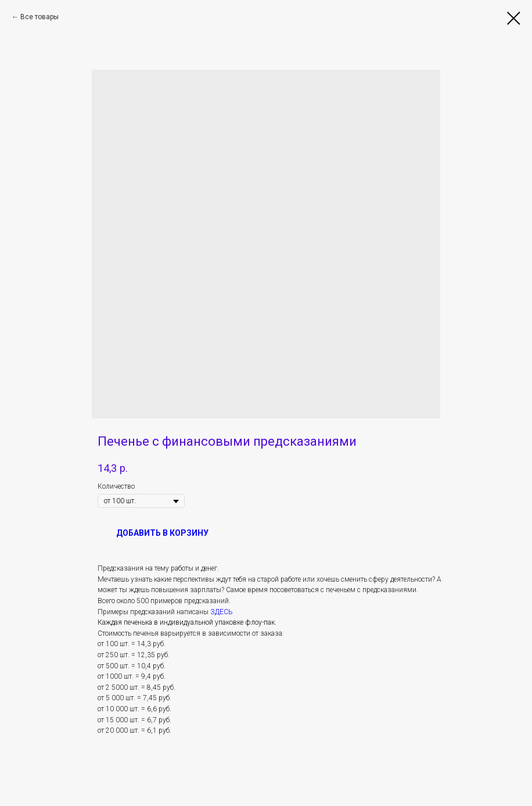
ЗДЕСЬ (222, 612)
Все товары (39, 17)
